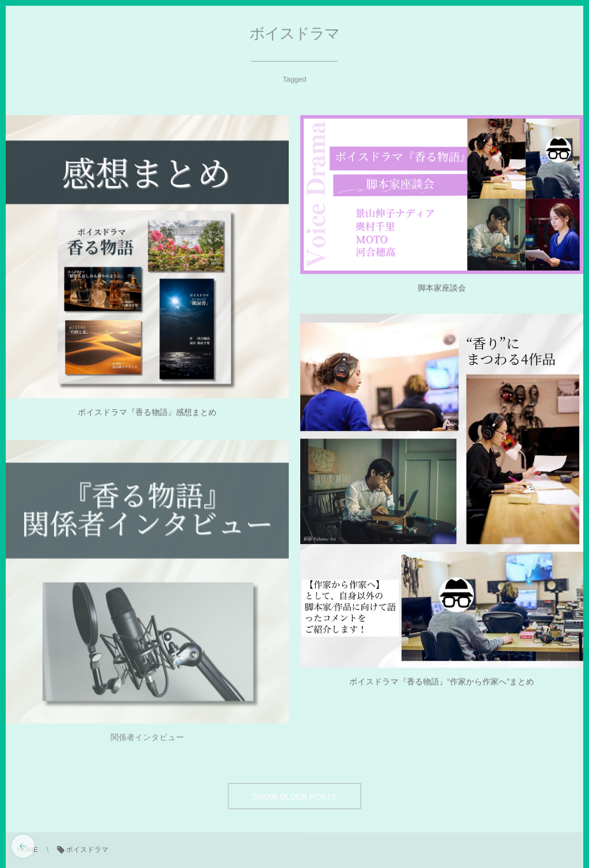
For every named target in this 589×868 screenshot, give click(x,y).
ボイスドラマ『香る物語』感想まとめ (147, 412)
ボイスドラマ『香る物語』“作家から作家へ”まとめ (442, 682)
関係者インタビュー (147, 740)
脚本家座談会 (442, 288)
